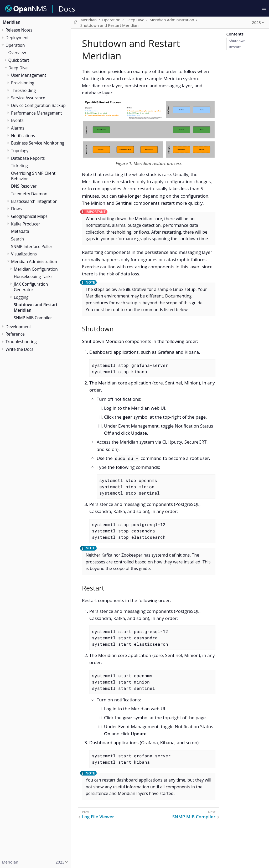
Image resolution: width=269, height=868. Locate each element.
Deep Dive (18, 68)
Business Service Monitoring (38, 143)
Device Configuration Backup (38, 105)
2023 (256, 22)
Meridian (12, 22)
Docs (67, 9)
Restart (235, 47)
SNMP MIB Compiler (33, 318)
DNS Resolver (24, 186)
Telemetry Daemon (29, 194)
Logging (21, 297)
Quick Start (19, 60)
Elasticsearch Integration (34, 201)
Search (17, 239)
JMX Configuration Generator (31, 287)
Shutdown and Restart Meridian (36, 307)
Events (17, 120)
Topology (20, 151)
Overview (17, 53)
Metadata (20, 231)
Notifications (23, 136)
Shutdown (237, 41)
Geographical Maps (29, 216)
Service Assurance (28, 98)
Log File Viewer (98, 817)
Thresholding (23, 90)
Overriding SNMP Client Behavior (33, 176)
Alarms (18, 128)
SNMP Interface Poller (32, 246)
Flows (16, 209)
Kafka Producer (25, 224)
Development (18, 327)
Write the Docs (19, 349)
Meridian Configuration (36, 269)
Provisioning (23, 83)
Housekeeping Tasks (33, 276)
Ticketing (19, 166)
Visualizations (24, 254)
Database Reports (28, 158)
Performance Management (37, 113)
